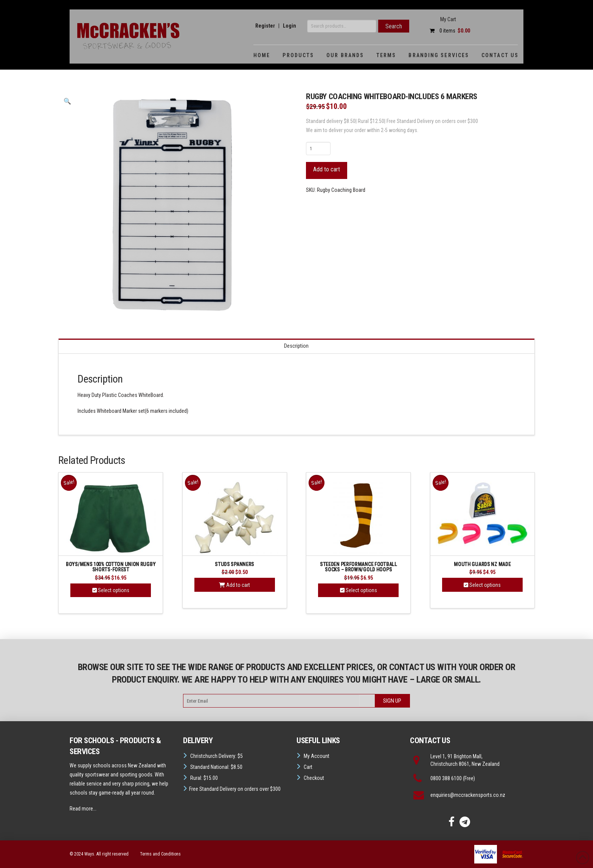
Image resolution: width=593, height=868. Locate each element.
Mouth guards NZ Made (482, 564)
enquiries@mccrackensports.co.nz (468, 795)
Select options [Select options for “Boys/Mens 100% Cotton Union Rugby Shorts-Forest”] (111, 590)
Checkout (314, 778)
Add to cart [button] (234, 585)
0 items (448, 31)
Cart (308, 767)
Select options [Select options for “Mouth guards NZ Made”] (482, 585)
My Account (317, 756)
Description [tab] (296, 346)
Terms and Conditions (160, 854)
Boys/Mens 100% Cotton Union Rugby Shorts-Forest (111, 567)
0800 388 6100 (446, 778)
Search (394, 26)
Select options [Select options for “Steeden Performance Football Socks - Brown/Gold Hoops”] (359, 590)
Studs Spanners (234, 564)
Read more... (83, 809)
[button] (67, 101)
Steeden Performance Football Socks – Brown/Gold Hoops (359, 567)
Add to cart (327, 169)
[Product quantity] (318, 148)
